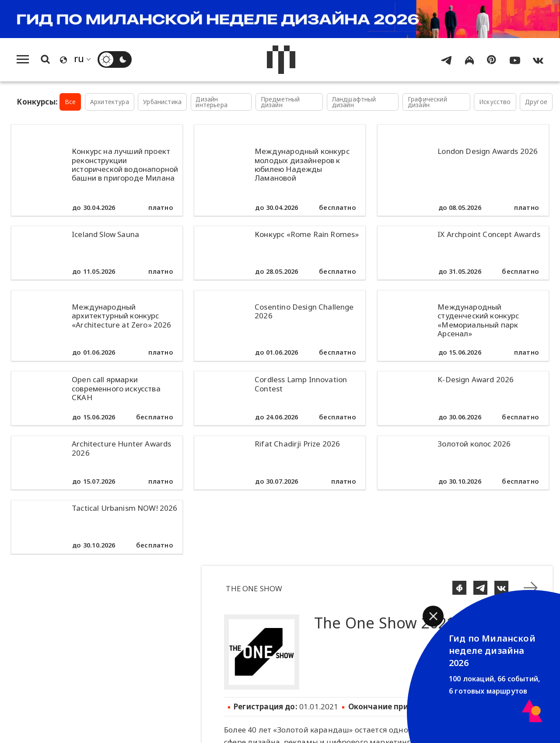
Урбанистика (162, 102)
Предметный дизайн (280, 102)
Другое (536, 102)
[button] (433, 616)
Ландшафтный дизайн (354, 102)
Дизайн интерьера (212, 102)
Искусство (495, 102)
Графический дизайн (427, 102)
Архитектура (110, 102)
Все (70, 102)
